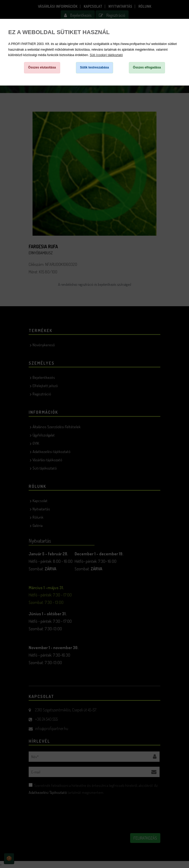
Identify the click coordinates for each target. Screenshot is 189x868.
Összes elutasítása (42, 67)
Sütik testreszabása (94, 67)
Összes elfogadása (147, 67)
